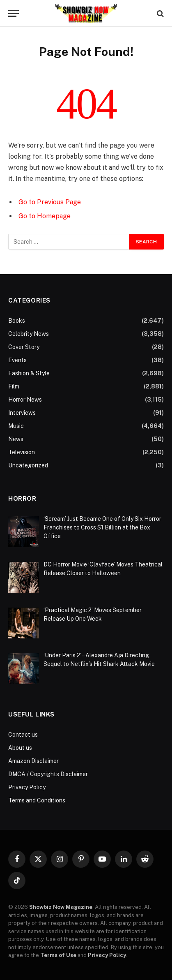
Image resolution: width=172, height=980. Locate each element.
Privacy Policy (27, 787)
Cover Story (24, 347)
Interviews (22, 413)
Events (17, 360)
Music (16, 426)
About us (20, 748)
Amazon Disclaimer (33, 761)
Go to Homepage (45, 216)
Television (22, 452)
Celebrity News (29, 334)
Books (17, 321)
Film (14, 386)
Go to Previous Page (50, 202)
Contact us (23, 735)
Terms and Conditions (37, 800)
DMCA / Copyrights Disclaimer (48, 774)
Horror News (25, 400)
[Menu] (14, 13)
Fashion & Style (29, 373)
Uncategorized (28, 465)
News (16, 439)
